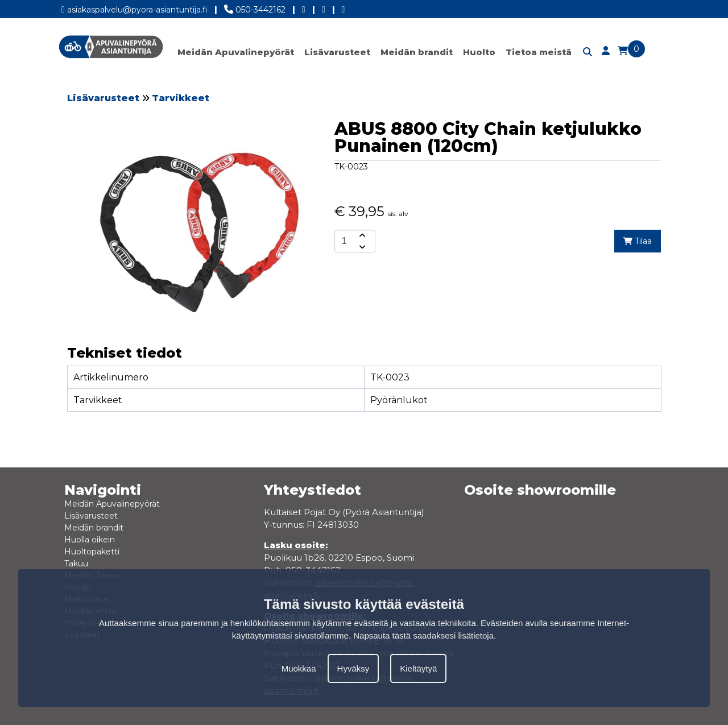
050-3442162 (255, 7)
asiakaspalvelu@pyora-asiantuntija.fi (135, 8)
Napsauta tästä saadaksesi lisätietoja (423, 635)
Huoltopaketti (92, 552)
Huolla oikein (90, 540)
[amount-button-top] (361, 235)
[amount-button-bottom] (361, 247)
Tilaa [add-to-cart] (638, 241)
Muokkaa (299, 668)
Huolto (479, 52)
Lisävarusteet (337, 52)
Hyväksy (353, 668)
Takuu (76, 564)
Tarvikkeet (181, 98)
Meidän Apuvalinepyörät (236, 52)
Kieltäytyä (418, 668)
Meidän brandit (417, 52)
